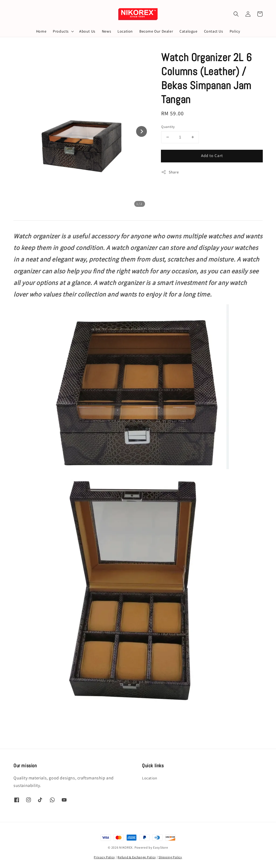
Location (125, 31)
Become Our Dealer (156, 31)
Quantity (168, 127)
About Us (87, 31)
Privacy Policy (104, 857)
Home (41, 31)
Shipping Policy (170, 857)
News (106, 31)
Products (61, 31)
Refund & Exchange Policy (137, 857)
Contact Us (214, 31)
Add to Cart (212, 156)
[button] (236, 14)
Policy (235, 31)
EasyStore (161, 847)
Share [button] (170, 172)
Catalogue (188, 31)
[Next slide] (142, 131)
